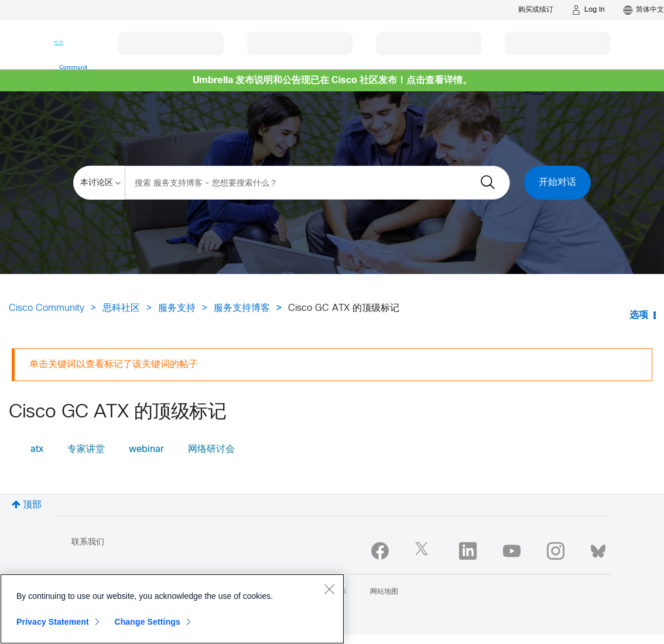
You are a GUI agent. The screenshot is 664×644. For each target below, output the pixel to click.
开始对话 (557, 182)
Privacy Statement (53, 622)
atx (37, 449)
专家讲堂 (86, 449)
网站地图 (384, 592)
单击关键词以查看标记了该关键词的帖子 (114, 364)
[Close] (329, 589)
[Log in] (588, 10)
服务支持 (177, 308)
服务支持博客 (242, 308)
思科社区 (121, 308)
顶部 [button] (32, 505)
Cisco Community (47, 308)
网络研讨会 (211, 449)
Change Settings (147, 622)
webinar (146, 449)
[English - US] (644, 10)
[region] (172, 609)
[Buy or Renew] (536, 10)
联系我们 (88, 542)
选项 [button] (639, 315)
